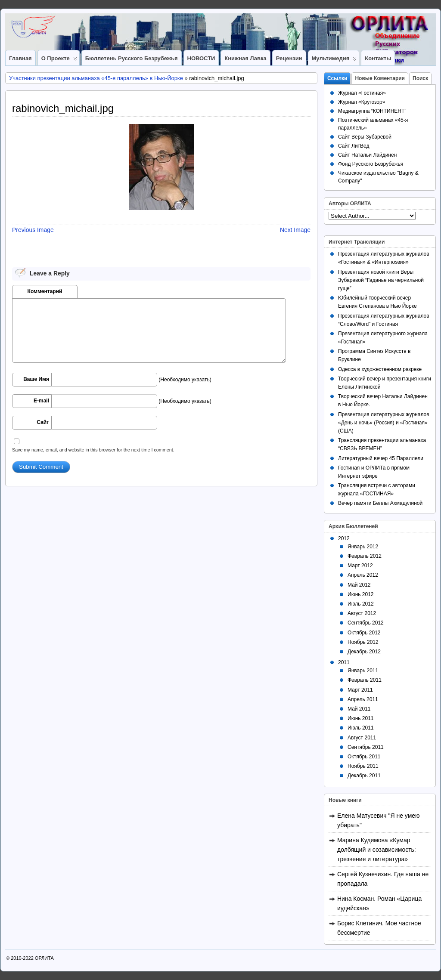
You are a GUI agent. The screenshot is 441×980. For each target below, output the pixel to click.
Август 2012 (362, 613)
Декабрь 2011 (364, 776)
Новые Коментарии (380, 78)
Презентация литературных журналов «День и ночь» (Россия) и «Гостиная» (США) (384, 423)
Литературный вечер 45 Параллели (381, 458)
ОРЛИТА (44, 958)
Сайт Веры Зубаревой (365, 137)
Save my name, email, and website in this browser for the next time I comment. (93, 450)
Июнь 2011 (361, 718)
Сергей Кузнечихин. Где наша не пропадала (383, 879)
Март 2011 (360, 690)
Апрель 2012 (363, 575)
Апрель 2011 (363, 699)
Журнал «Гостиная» (362, 93)
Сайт (43, 422)
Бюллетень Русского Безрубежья (132, 58)
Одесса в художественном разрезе (380, 369)
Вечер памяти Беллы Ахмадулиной (380, 503)
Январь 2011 (363, 671)
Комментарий (45, 291)
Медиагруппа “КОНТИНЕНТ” (372, 111)
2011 (344, 662)
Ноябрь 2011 (363, 766)
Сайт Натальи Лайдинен (367, 155)
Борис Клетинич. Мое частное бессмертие (379, 928)
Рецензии (289, 58)
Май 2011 (359, 709)
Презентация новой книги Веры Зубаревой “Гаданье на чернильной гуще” (381, 280)
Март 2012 (360, 566)
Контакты (378, 58)
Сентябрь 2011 (366, 747)
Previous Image (33, 230)
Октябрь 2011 (364, 757)
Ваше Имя (36, 379)
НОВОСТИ (201, 58)
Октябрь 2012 (364, 633)
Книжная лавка (245, 58)
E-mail (41, 401)
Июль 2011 (361, 728)
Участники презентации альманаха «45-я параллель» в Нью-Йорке (96, 78)
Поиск (420, 78)
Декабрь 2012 (364, 652)
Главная (20, 58)
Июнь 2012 (361, 594)
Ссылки (337, 78)
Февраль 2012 (365, 556)
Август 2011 (362, 738)
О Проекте (59, 60)
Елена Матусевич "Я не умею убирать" (379, 820)
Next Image (295, 230)
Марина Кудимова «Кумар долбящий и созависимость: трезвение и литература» (377, 850)
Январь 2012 (363, 547)
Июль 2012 (361, 604)
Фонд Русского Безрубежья (371, 164)
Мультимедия (334, 60)
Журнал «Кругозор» (362, 102)
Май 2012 (359, 585)
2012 (344, 538)
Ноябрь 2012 (363, 642)
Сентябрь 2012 (366, 623)
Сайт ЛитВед (354, 146)
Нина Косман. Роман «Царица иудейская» (379, 903)
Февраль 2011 (365, 680)
